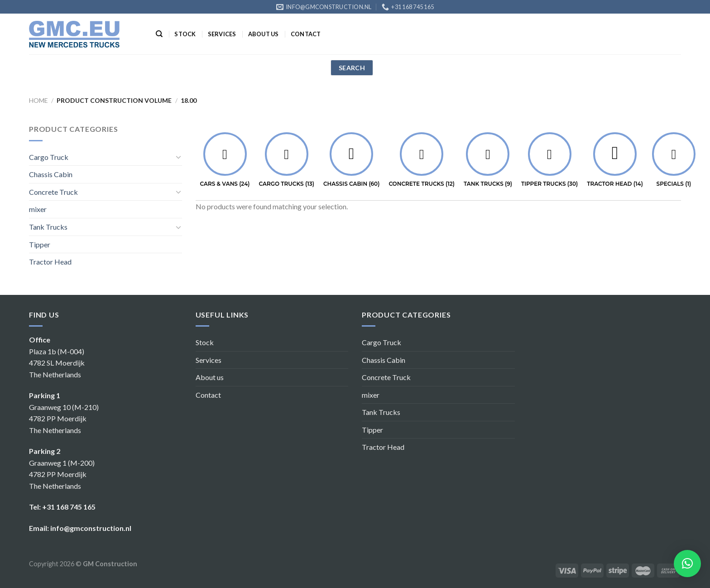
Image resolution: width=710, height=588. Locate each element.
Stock (185, 34)
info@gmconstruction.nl (91, 528)
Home (38, 100)
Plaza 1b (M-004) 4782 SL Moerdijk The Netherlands (57, 363)
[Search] (159, 34)
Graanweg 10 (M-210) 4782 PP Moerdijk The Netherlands (64, 419)
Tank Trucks (48, 227)
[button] (687, 564)
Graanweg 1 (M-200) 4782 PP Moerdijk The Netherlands (62, 474)
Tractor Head (50, 262)
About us (264, 34)
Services (222, 34)
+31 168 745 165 (69, 507)
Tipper (40, 244)
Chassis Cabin (51, 174)
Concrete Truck (53, 192)
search (352, 68)
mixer (38, 209)
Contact (306, 34)
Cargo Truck (49, 157)
